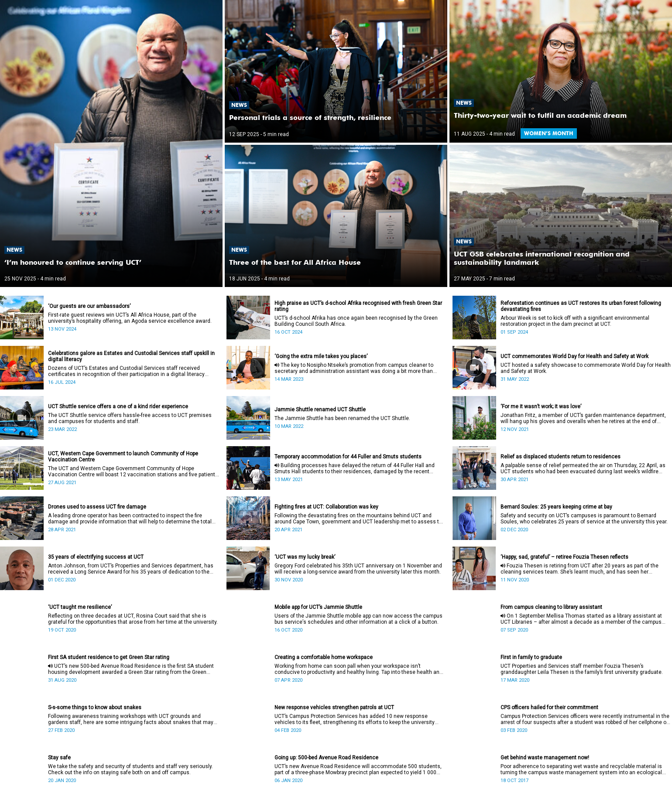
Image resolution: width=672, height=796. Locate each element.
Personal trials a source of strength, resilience (310, 118)
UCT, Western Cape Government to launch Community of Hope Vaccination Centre (123, 457)
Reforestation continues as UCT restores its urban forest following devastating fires (581, 306)
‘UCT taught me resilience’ (80, 607)
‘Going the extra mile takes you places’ (321, 356)
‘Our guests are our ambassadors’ (89, 306)
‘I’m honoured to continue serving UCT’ (73, 262)
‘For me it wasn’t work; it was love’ (541, 407)
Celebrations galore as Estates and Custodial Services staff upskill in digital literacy (131, 356)
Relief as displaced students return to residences (561, 457)
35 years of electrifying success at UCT (96, 557)
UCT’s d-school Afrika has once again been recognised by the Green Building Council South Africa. (356, 321)
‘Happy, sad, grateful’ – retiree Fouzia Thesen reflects (564, 557)
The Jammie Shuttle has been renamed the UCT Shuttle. (342, 418)
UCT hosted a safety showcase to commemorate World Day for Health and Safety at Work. (586, 368)
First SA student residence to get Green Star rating (109, 657)
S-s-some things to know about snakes (95, 707)
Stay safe (59, 758)
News (14, 250)
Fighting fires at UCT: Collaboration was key (326, 507)
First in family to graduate (531, 657)
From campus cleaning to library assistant (551, 607)
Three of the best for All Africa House (295, 262)
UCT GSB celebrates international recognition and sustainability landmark (542, 258)
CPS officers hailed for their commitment (549, 707)
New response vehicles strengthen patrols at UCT (334, 707)
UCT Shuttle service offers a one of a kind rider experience (118, 407)
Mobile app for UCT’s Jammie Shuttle (318, 607)
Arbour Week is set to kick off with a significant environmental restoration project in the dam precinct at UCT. (575, 321)
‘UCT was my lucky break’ (305, 557)
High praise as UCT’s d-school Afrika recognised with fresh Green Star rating (358, 306)
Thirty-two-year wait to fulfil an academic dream (540, 115)
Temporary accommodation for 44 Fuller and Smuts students (348, 457)
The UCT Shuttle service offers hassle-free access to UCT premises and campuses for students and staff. (130, 418)
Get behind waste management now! (545, 758)
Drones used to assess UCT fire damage (97, 507)
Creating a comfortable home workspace (324, 657)
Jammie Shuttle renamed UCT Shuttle (320, 410)
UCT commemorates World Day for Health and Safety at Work (574, 356)
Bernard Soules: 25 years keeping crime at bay (556, 507)
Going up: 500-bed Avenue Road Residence (326, 758)
